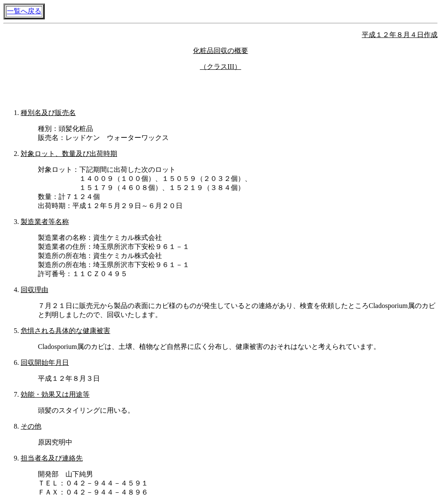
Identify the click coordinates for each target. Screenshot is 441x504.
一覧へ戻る (24, 11)
